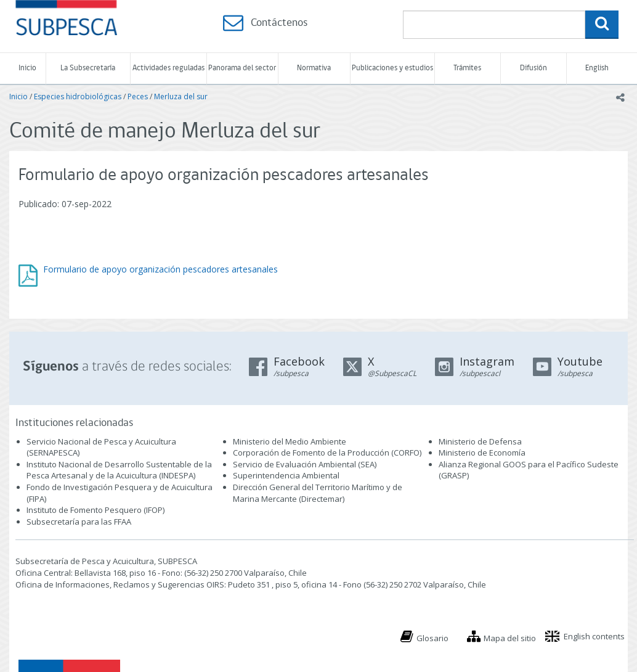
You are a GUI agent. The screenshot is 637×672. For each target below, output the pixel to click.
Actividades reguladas (168, 68)
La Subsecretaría (88, 68)
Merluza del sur (181, 96)
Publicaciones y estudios (392, 68)
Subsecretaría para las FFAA (79, 522)
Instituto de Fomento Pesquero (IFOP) (95, 510)
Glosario (432, 638)
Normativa (314, 68)
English (597, 68)
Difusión (534, 68)
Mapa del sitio (510, 638)
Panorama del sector (242, 68)
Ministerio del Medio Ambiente (290, 441)
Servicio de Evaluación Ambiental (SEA (304, 464)
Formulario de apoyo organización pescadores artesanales (160, 269)
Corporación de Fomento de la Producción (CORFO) (327, 453)
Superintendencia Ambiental (286, 475)
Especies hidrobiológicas (78, 96)
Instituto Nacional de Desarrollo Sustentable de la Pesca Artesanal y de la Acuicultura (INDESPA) (119, 470)
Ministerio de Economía (482, 453)
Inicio (27, 68)
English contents (594, 636)
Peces (138, 96)
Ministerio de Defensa (480, 441)
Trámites (467, 68)
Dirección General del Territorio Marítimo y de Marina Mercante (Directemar (318, 493)
